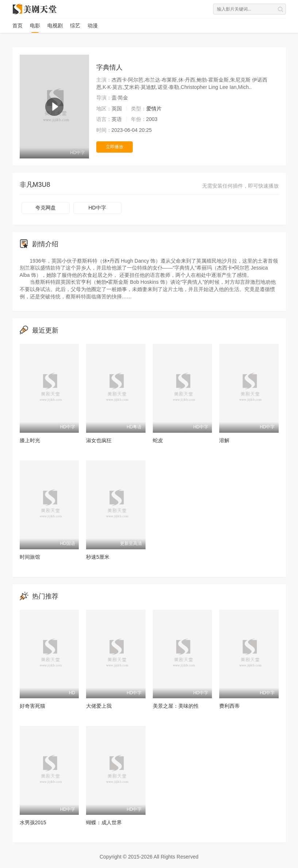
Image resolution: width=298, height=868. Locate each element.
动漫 (93, 25)
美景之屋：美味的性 (176, 706)
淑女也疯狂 (99, 440)
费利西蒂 (229, 706)
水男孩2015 (33, 822)
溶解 (224, 440)
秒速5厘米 (98, 557)
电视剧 (55, 25)
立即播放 (115, 147)
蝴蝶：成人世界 (104, 822)
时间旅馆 (30, 557)
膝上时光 (30, 440)
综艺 (75, 25)
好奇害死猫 (32, 706)
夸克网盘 (46, 208)
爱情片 (154, 109)
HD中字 (97, 208)
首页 (18, 25)
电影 (35, 25)
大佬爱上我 (99, 706)
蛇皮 (158, 440)
